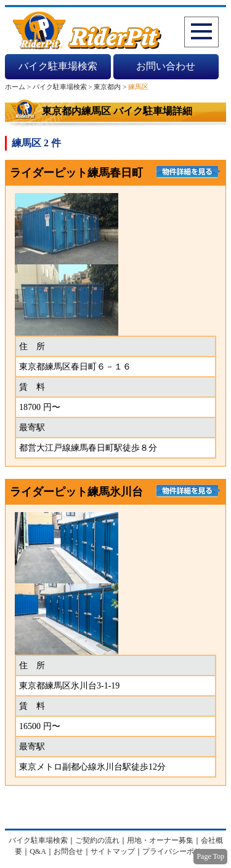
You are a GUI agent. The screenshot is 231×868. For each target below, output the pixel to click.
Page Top (210, 856)
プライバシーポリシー (179, 851)
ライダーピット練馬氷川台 (76, 492)
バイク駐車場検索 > (63, 87)
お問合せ (68, 851)
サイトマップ (113, 851)
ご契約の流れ (97, 840)
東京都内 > (111, 87)
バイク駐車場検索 (58, 66)
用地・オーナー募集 (160, 840)
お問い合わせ (166, 66)
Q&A (38, 851)
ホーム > (19, 87)
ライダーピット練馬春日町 (76, 173)
